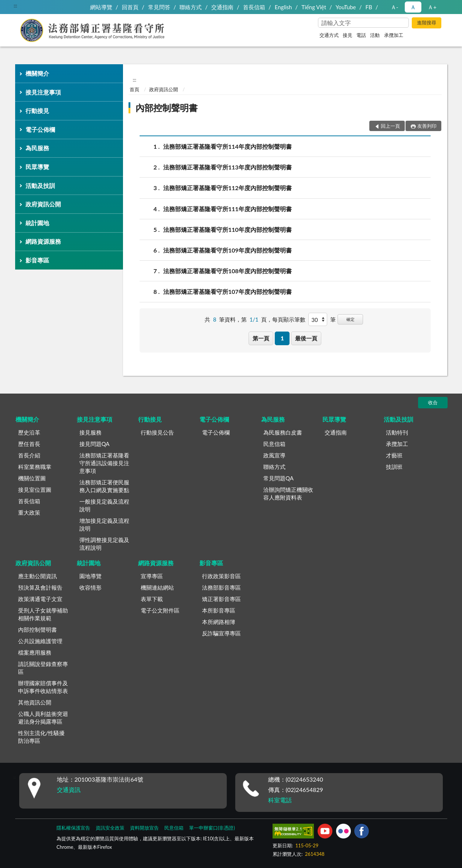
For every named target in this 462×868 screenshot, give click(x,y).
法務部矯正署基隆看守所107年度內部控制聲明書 (227, 291)
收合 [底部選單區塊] (433, 402)
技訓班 (394, 467)
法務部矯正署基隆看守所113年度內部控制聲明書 (227, 167)
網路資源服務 (43, 241)
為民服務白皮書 (283, 432)
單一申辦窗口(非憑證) (212, 828)
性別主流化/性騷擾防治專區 (42, 737)
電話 (361, 35)
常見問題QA (278, 478)
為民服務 (37, 148)
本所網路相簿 (219, 622)
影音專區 (37, 260)
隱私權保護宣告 (73, 828)
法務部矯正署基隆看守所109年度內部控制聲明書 (227, 250)
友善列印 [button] (427, 126)
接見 (348, 35)
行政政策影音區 (221, 576)
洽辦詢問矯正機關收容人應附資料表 (288, 493)
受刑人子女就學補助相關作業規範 (43, 614)
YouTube (346, 7)
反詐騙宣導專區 (221, 633)
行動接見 (37, 111)
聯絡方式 (191, 7)
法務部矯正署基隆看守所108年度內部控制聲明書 (227, 271)
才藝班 (394, 455)
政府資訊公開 (43, 204)
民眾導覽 (37, 167)
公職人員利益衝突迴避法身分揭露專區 (43, 718)
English (283, 7)
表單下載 (152, 599)
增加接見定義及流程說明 (104, 524)
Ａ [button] (413, 7)
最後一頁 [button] (306, 338)
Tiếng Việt (314, 7)
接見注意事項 (43, 92)
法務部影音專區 (221, 587)
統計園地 (37, 223)
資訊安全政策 (110, 828)
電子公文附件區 (160, 610)
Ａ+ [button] (432, 7)
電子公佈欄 (40, 129)
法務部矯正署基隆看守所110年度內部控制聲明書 (227, 229)
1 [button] (282, 338)
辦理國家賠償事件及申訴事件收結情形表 (43, 687)
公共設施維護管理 (40, 641)
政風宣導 (274, 455)
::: (16, 6)
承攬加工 (394, 35)
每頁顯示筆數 (289, 319)
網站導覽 (101, 7)
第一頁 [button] (261, 338)
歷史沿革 (29, 432)
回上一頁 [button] (390, 126)
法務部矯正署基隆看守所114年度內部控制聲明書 (227, 146)
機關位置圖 (32, 478)
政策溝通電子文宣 (40, 599)
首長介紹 (29, 455)
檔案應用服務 (35, 652)
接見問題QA (95, 444)
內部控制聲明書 (167, 108)
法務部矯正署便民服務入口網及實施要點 (104, 486)
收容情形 (90, 587)
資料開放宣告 (144, 828)
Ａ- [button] (395, 7)
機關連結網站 (157, 587)
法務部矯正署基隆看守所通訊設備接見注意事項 (104, 463)
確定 (350, 319)
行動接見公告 (157, 432)
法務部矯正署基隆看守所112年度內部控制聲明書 (227, 188)
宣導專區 (152, 576)
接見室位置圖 (35, 490)
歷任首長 (29, 444)
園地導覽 (90, 576)
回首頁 (130, 7)
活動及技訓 (40, 186)
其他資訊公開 (35, 702)
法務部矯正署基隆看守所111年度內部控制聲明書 (227, 209)
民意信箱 (274, 444)
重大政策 (29, 512)
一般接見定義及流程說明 (104, 505)
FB (369, 7)
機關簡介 (37, 73)
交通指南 (222, 7)
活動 (375, 35)
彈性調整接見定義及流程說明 (104, 544)
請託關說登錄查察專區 (43, 668)
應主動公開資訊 (37, 576)
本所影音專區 (219, 610)
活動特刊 (397, 432)
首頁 (134, 89)
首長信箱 (254, 7)
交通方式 (329, 35)
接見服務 (90, 432)
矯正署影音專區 (221, 599)
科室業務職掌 (35, 467)
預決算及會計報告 (40, 587)
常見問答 (159, 7)
